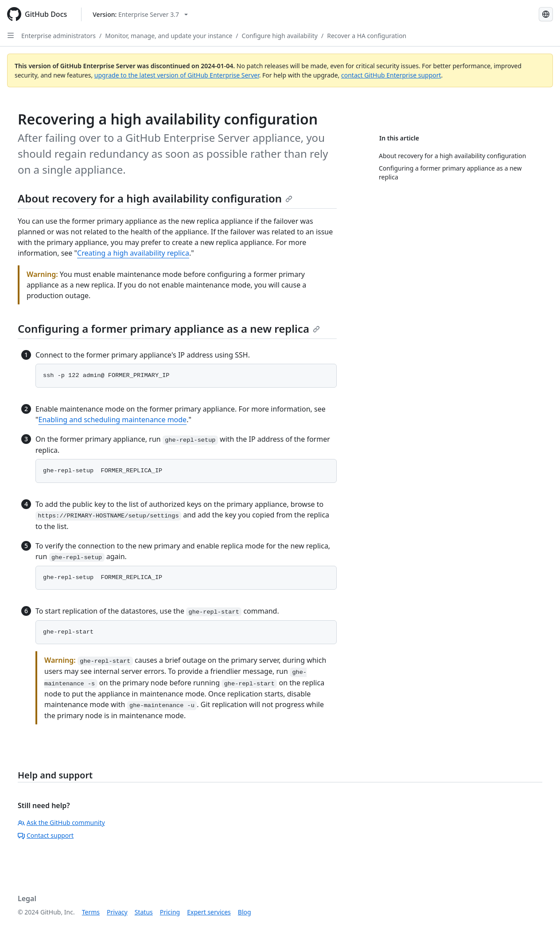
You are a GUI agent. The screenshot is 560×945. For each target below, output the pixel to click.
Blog (245, 912)
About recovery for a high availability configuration (155, 198)
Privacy (117, 912)
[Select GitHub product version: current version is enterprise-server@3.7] (140, 14)
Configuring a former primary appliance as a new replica (169, 329)
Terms (91, 912)
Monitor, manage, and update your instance (169, 36)
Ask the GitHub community (61, 822)
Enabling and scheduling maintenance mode (113, 420)
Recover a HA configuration (367, 36)
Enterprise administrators (58, 36)
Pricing (170, 912)
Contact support (46, 835)
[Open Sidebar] (11, 35)
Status (144, 912)
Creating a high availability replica (133, 253)
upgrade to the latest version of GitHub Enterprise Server (177, 75)
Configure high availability (280, 36)
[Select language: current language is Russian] (546, 14)
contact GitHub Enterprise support (391, 75)
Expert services (209, 912)
